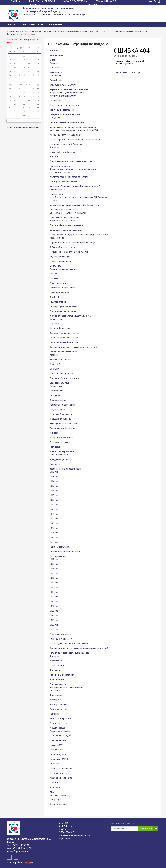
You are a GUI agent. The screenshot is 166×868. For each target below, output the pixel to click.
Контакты (54, 68)
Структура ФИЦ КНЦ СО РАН (63, 85)
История (54, 63)
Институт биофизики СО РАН (63, 96)
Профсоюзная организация (63, 352)
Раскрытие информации (61, 438)
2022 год (54, 519)
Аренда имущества (59, 459)
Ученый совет (56, 80)
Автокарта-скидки (58, 704)
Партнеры (55, 447)
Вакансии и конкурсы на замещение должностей (73, 347)
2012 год (54, 472)
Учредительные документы (63, 269)
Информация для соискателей (64, 218)
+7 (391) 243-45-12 (20, 845)
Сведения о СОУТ (58, 409)
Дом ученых (56, 764)
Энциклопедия (57, 679)
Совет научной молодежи (62, 110)
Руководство (56, 72)
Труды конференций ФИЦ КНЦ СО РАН (69, 252)
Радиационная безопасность (63, 424)
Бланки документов (59, 292)
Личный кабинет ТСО (60, 455)
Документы (28, 25)
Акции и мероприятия (60, 360)
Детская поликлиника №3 (62, 768)
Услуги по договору (59, 709)
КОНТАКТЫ (35, 4)
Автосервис (55, 700)
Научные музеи (57, 194)
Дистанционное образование (64, 342)
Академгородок (58, 728)
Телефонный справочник (62, 675)
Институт (13, 25)
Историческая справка (60, 731)
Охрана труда (56, 386)
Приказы (54, 274)
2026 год (54, 537)
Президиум (55, 75)
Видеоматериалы (58, 400)
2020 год (54, 509)
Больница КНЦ (57, 750)
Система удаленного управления (23, 128)
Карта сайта (65, 839)
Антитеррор (55, 433)
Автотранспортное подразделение (66, 687)
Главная (10, 31)
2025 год (54, 533)
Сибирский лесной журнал (62, 247)
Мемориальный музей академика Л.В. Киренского (74, 205)
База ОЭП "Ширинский (60, 718)
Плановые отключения (61, 639)
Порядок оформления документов (66, 225)
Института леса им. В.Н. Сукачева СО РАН (69, 177)
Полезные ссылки (59, 442)
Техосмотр (55, 690)
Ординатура (55, 324)
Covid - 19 (54, 297)
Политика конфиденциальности (75, 835)
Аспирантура (56, 319)
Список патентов (58, 665)
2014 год (54, 481)
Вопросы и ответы (59, 804)
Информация (56, 661)
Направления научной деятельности (67, 93)
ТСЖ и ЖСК (55, 782)
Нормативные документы (62, 221)
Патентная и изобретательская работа (69, 653)
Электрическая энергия (61, 634)
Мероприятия (56, 55)
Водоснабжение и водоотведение (66, 469)
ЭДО (52, 792)
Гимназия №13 (57, 745)
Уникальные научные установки (65, 135)
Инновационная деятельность (64, 105)
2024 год (54, 528)
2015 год (54, 486)
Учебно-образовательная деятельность (70, 316)
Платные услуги (58, 684)
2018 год (54, 500)
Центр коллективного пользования (67, 122)
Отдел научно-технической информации (69, 644)
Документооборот (58, 795)
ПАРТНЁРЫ (92, 4)
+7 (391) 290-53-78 (22, 848)
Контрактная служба (59, 547)
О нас (52, 60)
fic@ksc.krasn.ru (21, 851)
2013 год (54, 477)
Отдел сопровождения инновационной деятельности (75, 139)
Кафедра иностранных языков (64, 333)
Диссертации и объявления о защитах (68, 213)
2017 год (54, 495)
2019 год (54, 505)
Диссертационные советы (62, 210)
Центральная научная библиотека (66, 144)
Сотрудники (55, 118)
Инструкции (55, 800)
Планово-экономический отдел (65, 552)
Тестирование (56, 391)
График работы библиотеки (63, 152)
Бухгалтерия (56, 464)
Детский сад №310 (59, 759)
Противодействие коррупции (64, 378)
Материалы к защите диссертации (66, 230)
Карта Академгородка (60, 736)
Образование (55, 25)
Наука (41, 25)
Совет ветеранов (58, 740)
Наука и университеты (60, 261)
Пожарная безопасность (61, 414)
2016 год (54, 491)
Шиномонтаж (56, 695)
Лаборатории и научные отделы (65, 115)
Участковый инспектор (61, 778)
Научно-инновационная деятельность (69, 90)
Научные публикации (60, 257)
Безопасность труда (60, 383)
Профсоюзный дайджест (62, 374)
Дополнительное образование (64, 338)
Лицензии (54, 278)
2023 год (54, 523)
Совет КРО (55, 364)
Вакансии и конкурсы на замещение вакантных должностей (79, 648)
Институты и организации (63, 311)
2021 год (54, 514)
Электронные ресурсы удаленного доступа (71, 161)
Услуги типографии (59, 723)
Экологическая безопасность (64, 428)
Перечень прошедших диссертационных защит (73, 242)
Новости (54, 51)
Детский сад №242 (59, 754)
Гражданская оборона (60, 419)
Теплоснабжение (58, 556)
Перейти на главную (129, 73)
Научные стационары (60, 166)
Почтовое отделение (60, 773)
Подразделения (58, 302)
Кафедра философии (60, 328)
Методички (55, 395)
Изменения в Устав (59, 283)
